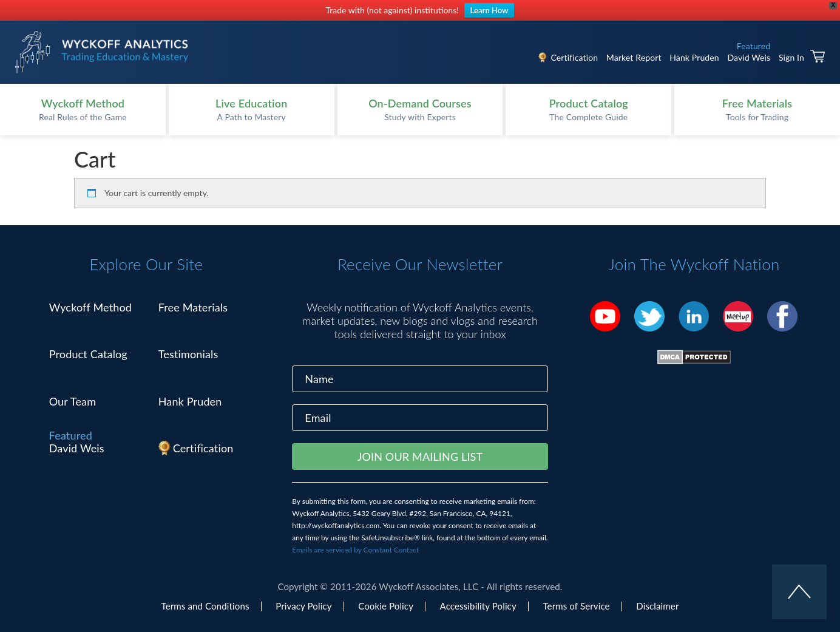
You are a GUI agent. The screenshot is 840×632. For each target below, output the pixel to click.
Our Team (73, 401)
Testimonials (188, 354)
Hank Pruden (694, 57)
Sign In (791, 57)
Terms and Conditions (205, 606)
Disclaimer (657, 606)
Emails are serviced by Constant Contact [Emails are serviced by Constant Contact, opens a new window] (355, 550)
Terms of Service (576, 606)
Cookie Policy (386, 606)
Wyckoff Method (90, 307)
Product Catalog (88, 354)
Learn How (489, 10)
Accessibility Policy (478, 606)
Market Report (634, 57)
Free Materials (193, 307)
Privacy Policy (303, 606)
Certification (574, 57)
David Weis (749, 57)
